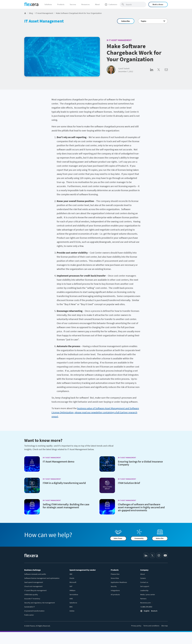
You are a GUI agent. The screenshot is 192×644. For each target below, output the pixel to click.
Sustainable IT (30, 607)
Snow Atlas (115, 578)
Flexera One (115, 574)
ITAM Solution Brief (129, 483)
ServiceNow (74, 595)
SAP (71, 586)
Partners (143, 599)
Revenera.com (145, 603)
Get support (145, 586)
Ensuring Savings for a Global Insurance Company (140, 463)
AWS (71, 599)
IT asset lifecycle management (35, 590)
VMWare (72, 590)
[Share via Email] (166, 72)
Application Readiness (119, 582)
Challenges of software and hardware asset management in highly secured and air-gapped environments (141, 507)
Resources (85, 4)
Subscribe (125, 21)
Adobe (72, 611)
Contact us (144, 582)
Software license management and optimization (42, 578)
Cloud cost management (33, 586)
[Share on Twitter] (161, 72)
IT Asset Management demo (59, 462)
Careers (143, 578)
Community (139, 538)
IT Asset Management (44, 21)
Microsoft (73, 582)
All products (115, 595)
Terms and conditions (151, 626)
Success (73, 4)
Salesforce (73, 603)
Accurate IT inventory (32, 599)
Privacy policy (136, 626)
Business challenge (32, 570)
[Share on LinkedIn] (154, 72)
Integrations (115, 590)
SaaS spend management (34, 582)
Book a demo (158, 4)
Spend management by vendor (83, 570)
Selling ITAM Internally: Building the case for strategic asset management (66, 506)
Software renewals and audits (35, 574)
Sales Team (118, 538)
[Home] (32, 4)
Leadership (144, 590)
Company (144, 570)
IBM (71, 574)
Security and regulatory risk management (40, 603)
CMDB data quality (31, 595)
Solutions (48, 4)
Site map (165, 626)
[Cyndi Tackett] (111, 70)
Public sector (29, 615)
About (97, 4)
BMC (71, 607)
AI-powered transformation (34, 611)
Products (61, 4)
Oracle (72, 578)
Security (114, 586)
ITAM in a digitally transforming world (64, 483)
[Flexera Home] (25, 13)
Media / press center (148, 595)
